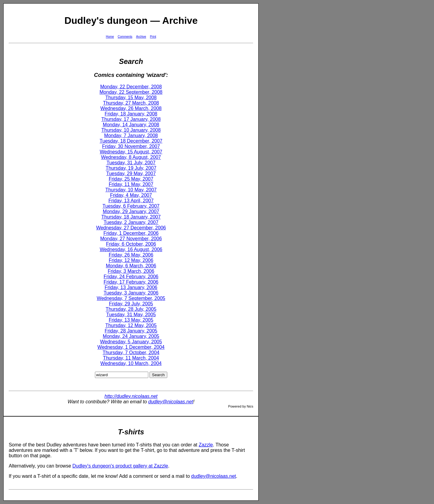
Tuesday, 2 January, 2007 (131, 222)
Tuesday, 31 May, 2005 (131, 315)
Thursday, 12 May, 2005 (131, 325)
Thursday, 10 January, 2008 (131, 130)
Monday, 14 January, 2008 (131, 125)
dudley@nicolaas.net (171, 402)
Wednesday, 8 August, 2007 (131, 157)
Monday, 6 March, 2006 (131, 266)
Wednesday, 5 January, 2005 (131, 342)
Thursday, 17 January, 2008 (131, 119)
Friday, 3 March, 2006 (131, 271)
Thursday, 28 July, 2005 (131, 309)
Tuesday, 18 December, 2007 (131, 141)
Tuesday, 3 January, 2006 (131, 293)
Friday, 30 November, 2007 (131, 146)
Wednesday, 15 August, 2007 (131, 152)
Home (110, 37)
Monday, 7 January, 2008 (131, 135)
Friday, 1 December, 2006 (131, 233)
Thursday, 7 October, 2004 (131, 353)
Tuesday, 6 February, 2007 (131, 206)
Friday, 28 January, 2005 (131, 331)
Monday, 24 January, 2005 (131, 336)
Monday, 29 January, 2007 (131, 211)
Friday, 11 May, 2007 (131, 184)
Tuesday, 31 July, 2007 (131, 163)
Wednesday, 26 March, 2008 (131, 108)
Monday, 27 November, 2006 (131, 239)
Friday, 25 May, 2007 (131, 179)
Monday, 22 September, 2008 (131, 92)
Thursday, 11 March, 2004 (131, 358)
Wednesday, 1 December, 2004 (131, 347)
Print (153, 37)
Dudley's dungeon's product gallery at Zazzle (120, 466)
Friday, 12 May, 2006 (131, 260)
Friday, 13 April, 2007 (131, 201)
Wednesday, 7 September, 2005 (131, 298)
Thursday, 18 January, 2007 (131, 217)
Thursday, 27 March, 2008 (131, 103)
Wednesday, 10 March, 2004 (131, 363)
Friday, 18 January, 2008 (131, 114)
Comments (125, 37)
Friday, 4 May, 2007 (131, 195)
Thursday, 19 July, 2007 (131, 168)
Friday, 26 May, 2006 (131, 255)
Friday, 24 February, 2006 (131, 277)
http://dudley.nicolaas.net (131, 396)
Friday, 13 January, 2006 (131, 287)
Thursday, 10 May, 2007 (131, 190)
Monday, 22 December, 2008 (131, 87)
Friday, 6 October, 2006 (131, 244)
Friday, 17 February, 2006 (131, 282)
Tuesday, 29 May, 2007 (131, 173)
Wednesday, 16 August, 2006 (131, 249)
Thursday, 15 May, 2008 (131, 98)
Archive (141, 37)
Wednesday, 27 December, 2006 (131, 228)
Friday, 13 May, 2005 (131, 320)
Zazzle (206, 445)
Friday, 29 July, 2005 (131, 304)
